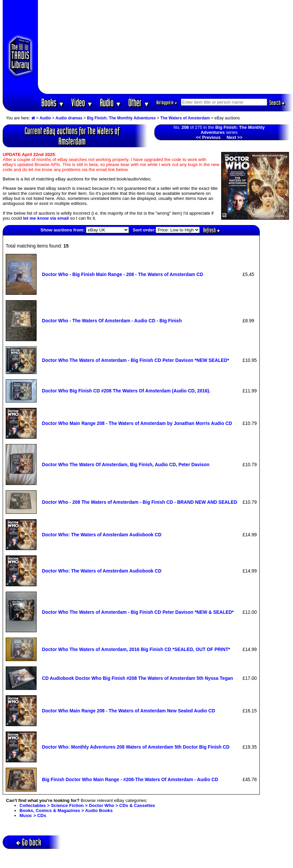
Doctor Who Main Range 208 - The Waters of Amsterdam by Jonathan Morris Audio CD (137, 423)
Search (277, 103)
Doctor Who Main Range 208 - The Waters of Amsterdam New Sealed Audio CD (129, 711)
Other (139, 102)
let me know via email (46, 218)
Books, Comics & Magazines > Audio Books (66, 810)
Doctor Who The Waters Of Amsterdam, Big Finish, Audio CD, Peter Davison (126, 465)
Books (53, 102)
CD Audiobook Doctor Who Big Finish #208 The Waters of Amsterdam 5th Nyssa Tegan (137, 678)
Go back (29, 842)
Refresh (211, 230)
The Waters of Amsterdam (185, 118)
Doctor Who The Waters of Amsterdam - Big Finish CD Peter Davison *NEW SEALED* (136, 360)
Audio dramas (69, 118)
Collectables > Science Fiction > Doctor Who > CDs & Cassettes (87, 805)
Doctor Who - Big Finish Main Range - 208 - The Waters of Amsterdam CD (123, 274)
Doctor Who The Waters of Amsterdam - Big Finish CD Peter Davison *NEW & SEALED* (138, 612)
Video (82, 102)
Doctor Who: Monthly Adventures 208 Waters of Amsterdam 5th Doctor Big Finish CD (136, 747)
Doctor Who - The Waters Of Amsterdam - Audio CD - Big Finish (112, 321)
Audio (111, 102)
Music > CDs (33, 816)
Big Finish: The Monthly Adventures (121, 118)
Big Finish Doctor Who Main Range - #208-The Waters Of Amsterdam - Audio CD (130, 779)
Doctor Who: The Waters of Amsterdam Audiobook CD (102, 535)
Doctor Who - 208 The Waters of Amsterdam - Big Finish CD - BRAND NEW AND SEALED (140, 502)
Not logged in (167, 102)
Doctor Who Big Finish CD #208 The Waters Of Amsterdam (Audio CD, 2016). (126, 391)
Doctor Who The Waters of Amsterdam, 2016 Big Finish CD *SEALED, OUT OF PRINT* (136, 649)
